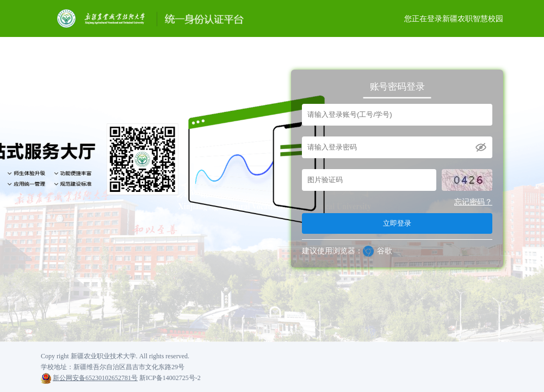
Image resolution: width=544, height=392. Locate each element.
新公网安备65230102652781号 (95, 378)
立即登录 (397, 223)
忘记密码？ (473, 202)
